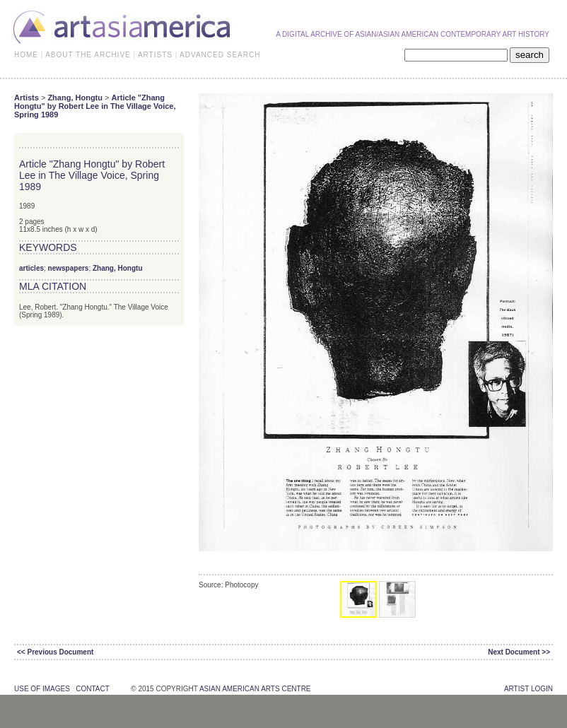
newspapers (69, 268)
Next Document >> (519, 652)
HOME (26, 55)
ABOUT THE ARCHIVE (88, 55)
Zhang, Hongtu (75, 98)
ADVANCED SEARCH (220, 55)
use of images (42, 689)
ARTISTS (155, 55)
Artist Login (528, 689)
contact (92, 689)
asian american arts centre (255, 689)
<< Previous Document (55, 652)
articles (31, 268)
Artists (27, 98)
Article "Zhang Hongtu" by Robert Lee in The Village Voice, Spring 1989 (95, 106)
